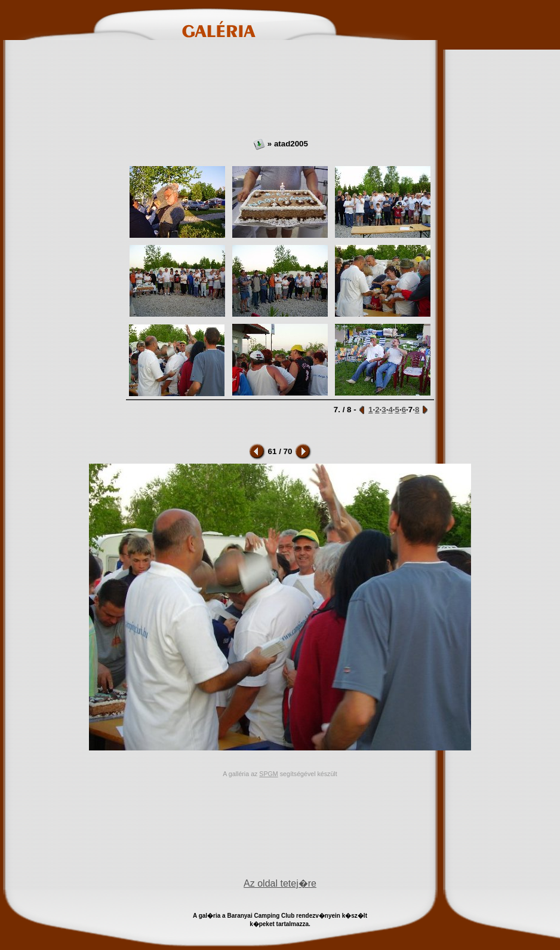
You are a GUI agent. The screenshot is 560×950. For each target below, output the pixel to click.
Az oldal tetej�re (280, 883)
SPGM (268, 774)
